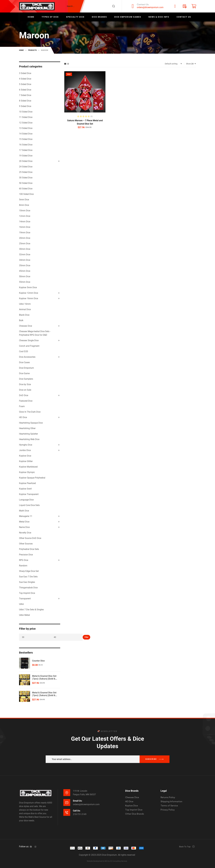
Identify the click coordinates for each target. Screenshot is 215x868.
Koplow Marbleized (28, 467)
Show (188, 64)
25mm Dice (25, 243)
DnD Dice (24, 395)
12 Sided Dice (26, 123)
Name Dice (24, 527)
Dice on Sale (25, 390)
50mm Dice (25, 276)
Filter (86, 637)
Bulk (21, 320)
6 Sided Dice (25, 90)
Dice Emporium (26, 368)
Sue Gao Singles (27, 582)
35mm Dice (25, 265)
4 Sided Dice (25, 79)
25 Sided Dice (26, 172)
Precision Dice (26, 555)
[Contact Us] (133, 6)
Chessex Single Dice (29, 340)
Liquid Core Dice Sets (29, 505)
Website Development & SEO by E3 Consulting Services (107, 861)
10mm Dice (25, 211)
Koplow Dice (25, 456)
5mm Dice (24, 200)
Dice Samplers (26, 379)
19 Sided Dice (26, 156)
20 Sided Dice (26, 161)
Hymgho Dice (26, 445)
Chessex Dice (26, 326)
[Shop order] (173, 64)
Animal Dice (25, 309)
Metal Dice (24, 522)
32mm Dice (25, 254)
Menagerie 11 (26, 516)
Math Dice (24, 511)
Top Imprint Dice (27, 593)
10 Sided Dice (26, 112)
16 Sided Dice (26, 145)
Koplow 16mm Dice (29, 298)
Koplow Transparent (29, 494)
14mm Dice (25, 222)
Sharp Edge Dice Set (29, 571)
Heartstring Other (27, 428)
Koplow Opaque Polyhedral (32, 478)
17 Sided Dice (26, 150)
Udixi (21, 604)
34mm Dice (25, 260)
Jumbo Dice (25, 450)
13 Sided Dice (26, 128)
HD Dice (23, 417)
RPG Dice (24, 560)
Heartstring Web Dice (29, 439)
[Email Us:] (67, 803)
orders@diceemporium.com (150, 7)
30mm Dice (25, 249)
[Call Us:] (67, 812)
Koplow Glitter (26, 461)
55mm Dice (25, 282)
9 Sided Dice (25, 106)
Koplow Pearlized (27, 483)
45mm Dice (25, 271)
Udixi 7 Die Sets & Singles (31, 610)
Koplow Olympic (27, 472)
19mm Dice (25, 233)
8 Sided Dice (25, 101)
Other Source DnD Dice (30, 538)
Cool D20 (24, 351)
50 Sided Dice (26, 183)
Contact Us (143, 4)
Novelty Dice (25, 533)
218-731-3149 (80, 814)
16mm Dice (25, 227)
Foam (22, 406)
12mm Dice (25, 216)
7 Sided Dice (25, 95)
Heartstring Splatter (28, 434)
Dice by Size (25, 384)
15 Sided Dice (26, 139)
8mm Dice (24, 205)
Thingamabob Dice (28, 588)
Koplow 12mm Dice (29, 293)
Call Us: (77, 811)
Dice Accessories (27, 357)
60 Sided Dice (26, 189)
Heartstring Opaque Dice (31, 423)
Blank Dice (24, 315)
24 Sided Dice (26, 167)
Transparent (25, 599)
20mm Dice (25, 238)
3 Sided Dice (25, 73)
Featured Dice (26, 401)
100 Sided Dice (26, 194)
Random (23, 566)
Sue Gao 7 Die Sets (28, 577)
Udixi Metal (24, 615)
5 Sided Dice (25, 84)
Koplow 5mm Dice (28, 287)
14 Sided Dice (26, 134)
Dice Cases (24, 362)
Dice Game (24, 373)
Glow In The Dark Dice (30, 412)
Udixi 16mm (25, 304)
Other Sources (26, 544)
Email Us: (78, 801)
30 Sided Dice (26, 178)
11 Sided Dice (26, 117)
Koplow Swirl (25, 489)
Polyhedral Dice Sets (29, 549)
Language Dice (26, 500)
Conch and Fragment (29, 346)
